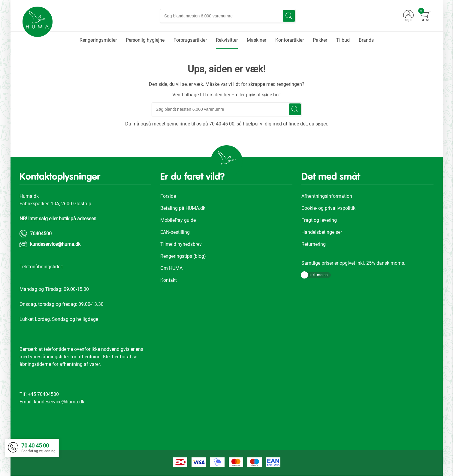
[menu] (227, 40)
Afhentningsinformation (327, 196)
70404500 (41, 234)
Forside (168, 196)
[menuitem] (98, 40)
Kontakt (169, 280)
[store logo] (38, 22)
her (227, 95)
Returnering (314, 244)
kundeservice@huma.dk (55, 244)
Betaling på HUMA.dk (183, 208)
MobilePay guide (178, 220)
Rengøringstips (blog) (183, 256)
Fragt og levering (319, 220)
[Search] (289, 16)
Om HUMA (171, 268)
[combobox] (228, 16)
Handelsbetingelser (322, 232)
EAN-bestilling (175, 232)
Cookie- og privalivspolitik (328, 208)
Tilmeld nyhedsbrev (181, 244)
